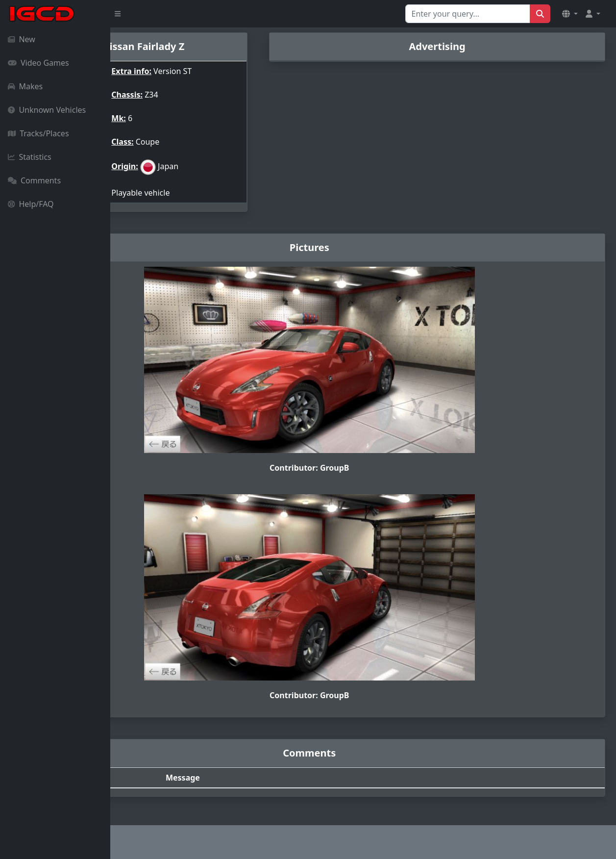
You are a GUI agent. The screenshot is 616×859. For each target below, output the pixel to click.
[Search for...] (468, 14)
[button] (570, 14)
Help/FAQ (31, 204)
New (22, 39)
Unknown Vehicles (47, 110)
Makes (25, 86)
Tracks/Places (38, 133)
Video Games (38, 63)
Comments (34, 180)
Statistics (30, 157)
